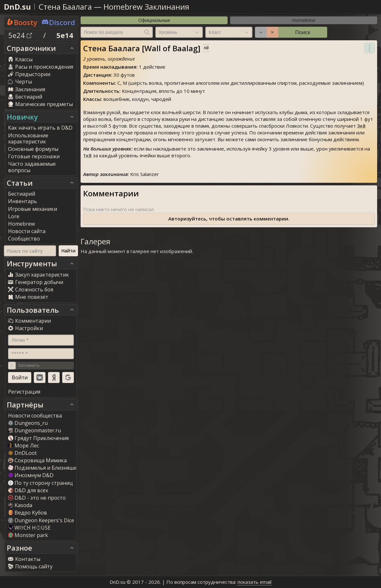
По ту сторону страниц (40, 483)
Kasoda (20, 505)
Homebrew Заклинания (146, 7)
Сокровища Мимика (37, 460)
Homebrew (304, 20)
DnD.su (17, 7)
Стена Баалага (65, 7)
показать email (254, 582)
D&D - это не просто (37, 498)
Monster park (28, 535)
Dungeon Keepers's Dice (41, 520)
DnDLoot (22, 453)
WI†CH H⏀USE (29, 528)
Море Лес (24, 446)
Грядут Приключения (38, 438)
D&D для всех (28, 490)
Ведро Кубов (28, 513)
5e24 (20, 35)
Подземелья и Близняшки (44, 468)
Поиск (303, 32)
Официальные (154, 20)
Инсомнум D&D (31, 475)
